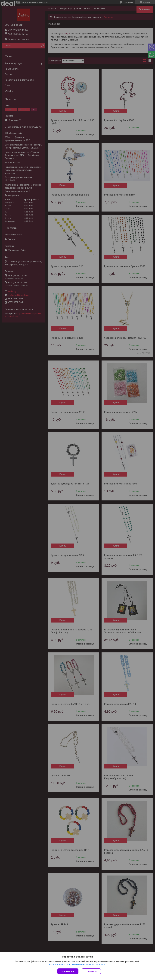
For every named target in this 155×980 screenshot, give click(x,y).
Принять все (68, 971)
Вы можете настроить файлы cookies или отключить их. (76, 964)
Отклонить (91, 971)
